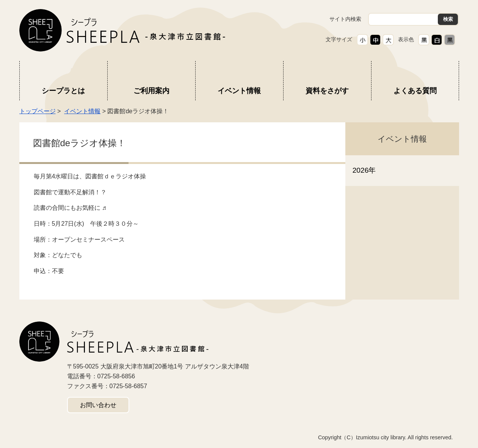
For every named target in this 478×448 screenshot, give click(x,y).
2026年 (364, 170)
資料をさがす (327, 91)
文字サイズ (339, 39)
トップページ (38, 111)
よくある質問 (415, 91)
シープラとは (63, 91)
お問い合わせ (98, 405)
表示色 (406, 39)
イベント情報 (239, 91)
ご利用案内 (151, 91)
